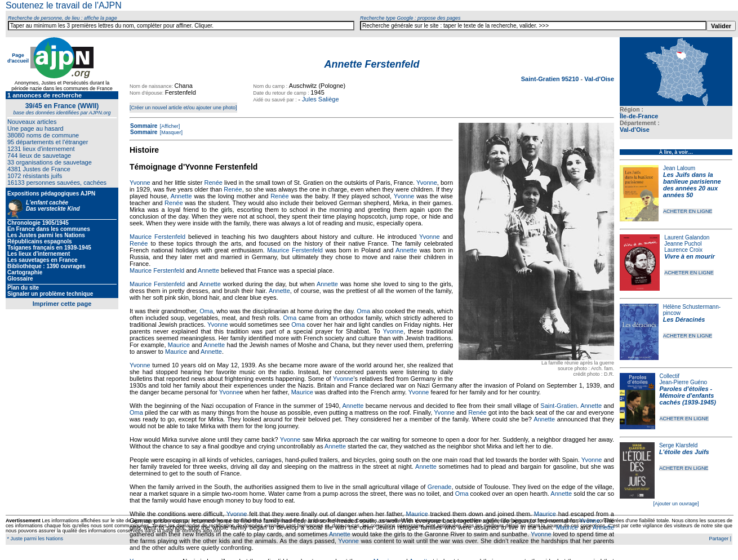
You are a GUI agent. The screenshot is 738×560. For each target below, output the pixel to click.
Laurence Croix (683, 250)
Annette (181, 196)
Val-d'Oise (635, 130)
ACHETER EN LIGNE (688, 211)
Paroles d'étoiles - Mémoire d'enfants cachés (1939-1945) (688, 395)
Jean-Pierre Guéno (684, 382)
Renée (214, 183)
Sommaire (144, 126)
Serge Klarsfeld (678, 445)
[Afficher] (169, 126)
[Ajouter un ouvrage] (676, 504)
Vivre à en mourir (689, 256)
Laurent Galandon (687, 237)
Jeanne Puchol (683, 244)
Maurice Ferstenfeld (157, 237)
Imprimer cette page (62, 304)
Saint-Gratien (559, 406)
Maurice (179, 345)
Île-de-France (639, 116)
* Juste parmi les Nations (34, 539)
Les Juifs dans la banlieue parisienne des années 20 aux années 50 (692, 185)
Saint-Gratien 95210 (551, 79)
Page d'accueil (18, 58)
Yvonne (140, 183)
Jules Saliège (320, 99)
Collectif (670, 376)
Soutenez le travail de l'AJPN (64, 5)
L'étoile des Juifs (684, 452)
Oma (206, 311)
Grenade (440, 487)
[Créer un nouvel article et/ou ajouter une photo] (183, 108)
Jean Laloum (679, 168)
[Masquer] (170, 132)
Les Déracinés (684, 319)
